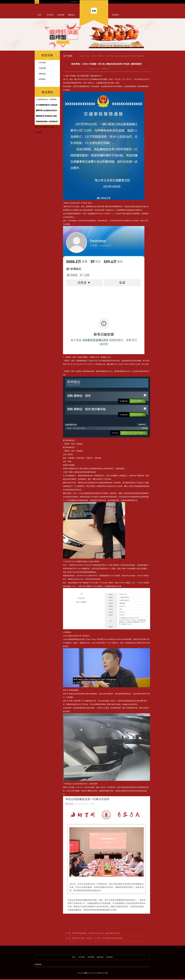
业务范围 (61, 15)
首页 (40, 15)
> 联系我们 (42, 79)
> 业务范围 (42, 68)
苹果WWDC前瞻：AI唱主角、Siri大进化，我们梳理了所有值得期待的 (97, 938)
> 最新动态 (42, 74)
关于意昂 (50, 15)
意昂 (88, 56)
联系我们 (116, 15)
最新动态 (71, 15)
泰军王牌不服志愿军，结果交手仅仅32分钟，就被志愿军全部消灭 (96, 933)
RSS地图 (98, 973)
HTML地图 (104, 973)
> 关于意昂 (42, 63)
